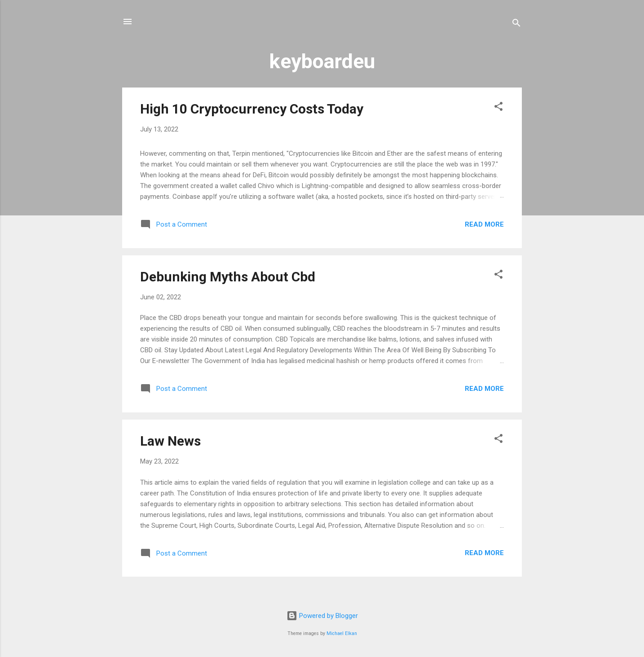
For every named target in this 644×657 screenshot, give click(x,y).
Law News (170, 441)
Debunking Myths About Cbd (228, 277)
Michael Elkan (342, 633)
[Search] (516, 24)
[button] (498, 108)
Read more (484, 224)
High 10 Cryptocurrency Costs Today (252, 109)
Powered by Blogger (322, 616)
